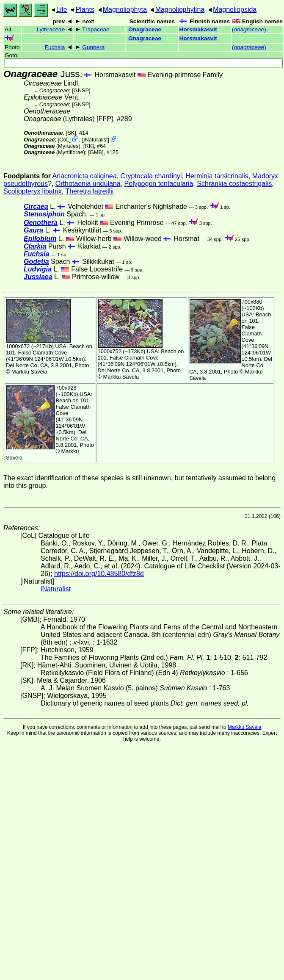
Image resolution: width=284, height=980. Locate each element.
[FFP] (105, 119)
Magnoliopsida (235, 10)
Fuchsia (55, 47)
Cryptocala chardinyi (151, 176)
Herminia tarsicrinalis (217, 176)
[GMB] (96, 152)
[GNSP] (81, 90)
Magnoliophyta (125, 10)
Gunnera (93, 47)
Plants (85, 10)
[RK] (89, 146)
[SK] (71, 133)
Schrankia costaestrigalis (234, 184)
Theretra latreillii (89, 191)
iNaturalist (96, 140)
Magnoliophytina (180, 10)
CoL (64, 140)
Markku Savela (244, 727)
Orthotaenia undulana (88, 184)
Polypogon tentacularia (159, 184)
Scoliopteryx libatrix (33, 191)
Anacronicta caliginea (85, 176)
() (249, 29)
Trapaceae (96, 29)
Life (62, 10)
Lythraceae (51, 29)
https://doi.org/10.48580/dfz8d (99, 574)
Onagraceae (145, 29)
